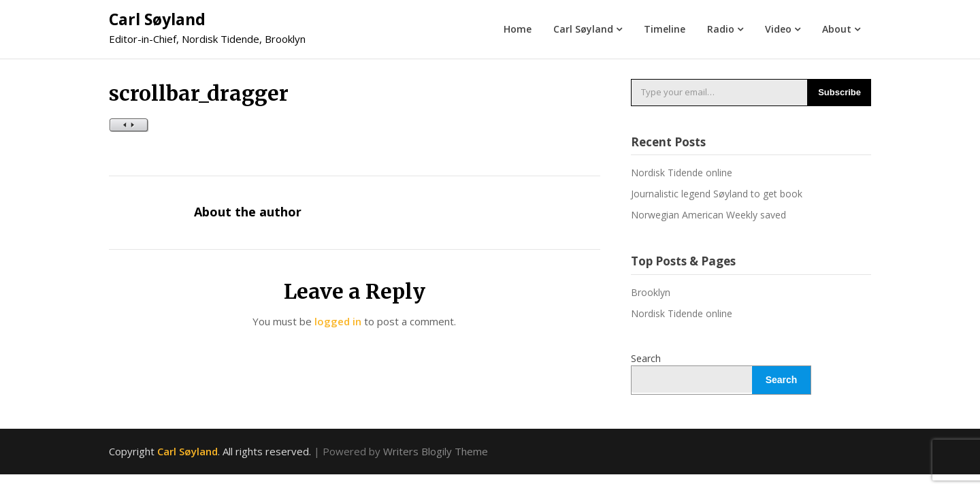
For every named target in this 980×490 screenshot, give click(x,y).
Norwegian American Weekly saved (708, 215)
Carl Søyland (157, 19)
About (837, 29)
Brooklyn (651, 292)
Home (518, 29)
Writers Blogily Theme (436, 451)
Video (778, 29)
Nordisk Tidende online (682, 173)
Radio (721, 29)
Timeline (665, 29)
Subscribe (839, 92)
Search (646, 358)
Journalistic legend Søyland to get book (717, 194)
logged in (338, 321)
